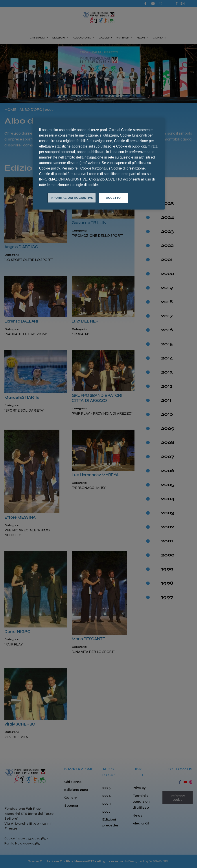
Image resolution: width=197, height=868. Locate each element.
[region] (99, 164)
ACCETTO (113, 198)
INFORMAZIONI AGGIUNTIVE (72, 198)
